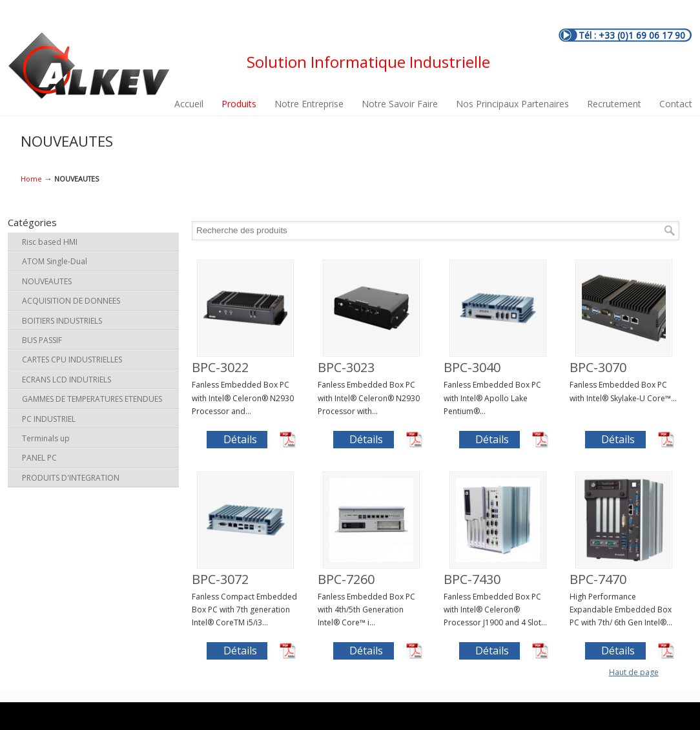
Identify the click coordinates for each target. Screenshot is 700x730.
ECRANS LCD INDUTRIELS (67, 380)
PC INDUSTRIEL (49, 419)
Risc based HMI (50, 242)
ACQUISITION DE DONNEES (71, 301)
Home (31, 179)
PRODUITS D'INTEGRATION (71, 478)
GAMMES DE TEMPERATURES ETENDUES (92, 399)
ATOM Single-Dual (55, 261)
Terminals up (46, 438)
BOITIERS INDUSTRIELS (62, 321)
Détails (240, 439)
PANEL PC (39, 458)
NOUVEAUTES (47, 281)
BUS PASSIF (42, 340)
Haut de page (634, 672)
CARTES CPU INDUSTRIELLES (72, 360)
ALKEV (88, 66)
